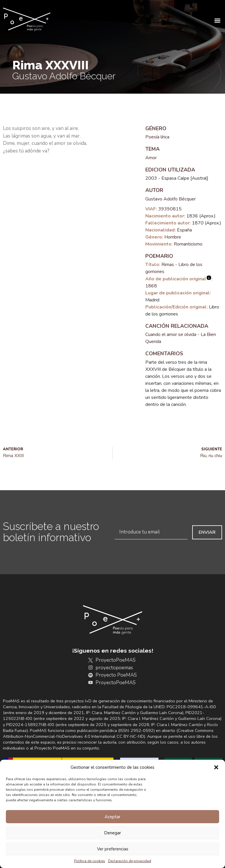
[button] (216, 767)
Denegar (112, 833)
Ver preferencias (113, 849)
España (184, 230)
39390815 (170, 209)
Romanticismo (188, 244)
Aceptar (112, 817)
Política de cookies (90, 861)
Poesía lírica (157, 137)
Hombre (173, 237)
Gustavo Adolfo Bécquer (171, 199)
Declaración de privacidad (130, 861)
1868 (151, 286)
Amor (151, 158)
